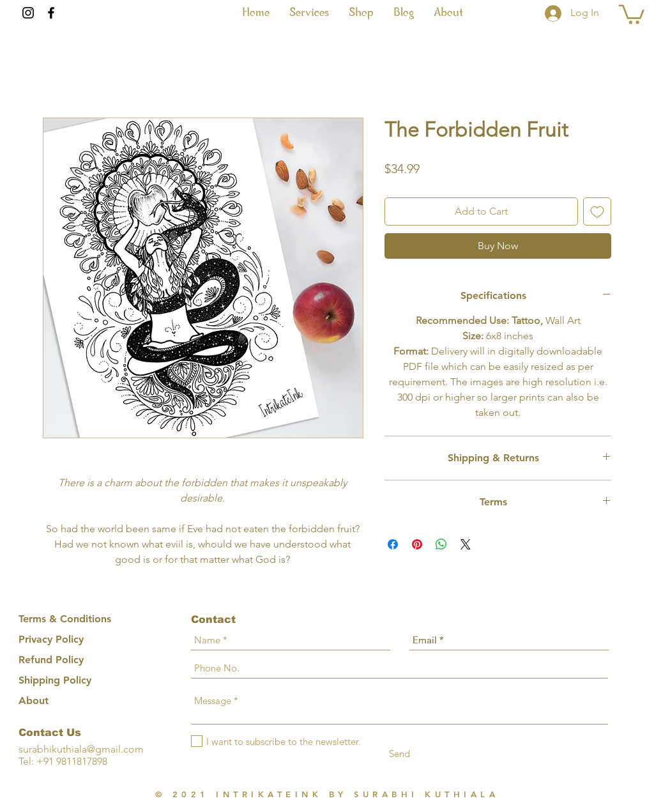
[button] (309, 12)
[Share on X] (466, 544)
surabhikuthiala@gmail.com (81, 749)
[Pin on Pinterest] (417, 544)
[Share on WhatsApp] (441, 544)
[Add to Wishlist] (597, 211)
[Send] (399, 754)
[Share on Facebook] (393, 544)
